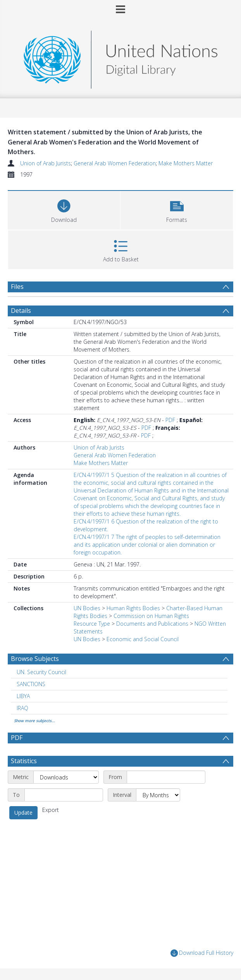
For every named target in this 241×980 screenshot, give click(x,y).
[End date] (64, 795)
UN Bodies (87, 608)
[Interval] (158, 795)
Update (23, 813)
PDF (170, 420)
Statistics (24, 761)
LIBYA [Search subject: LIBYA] (23, 696)
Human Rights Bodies (133, 608)
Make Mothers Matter (186, 163)
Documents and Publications (152, 624)
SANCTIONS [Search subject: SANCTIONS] (31, 684)
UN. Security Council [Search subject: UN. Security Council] (41, 672)
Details (21, 311)
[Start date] (166, 777)
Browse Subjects (35, 659)
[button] (177, 209)
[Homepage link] (120, 57)
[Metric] (66, 777)
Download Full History (202, 953)
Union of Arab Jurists (46, 163)
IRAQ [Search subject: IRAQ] (22, 708)
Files (17, 287)
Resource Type (92, 624)
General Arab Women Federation (115, 163)
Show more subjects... (34, 721)
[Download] (64, 209)
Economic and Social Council (143, 639)
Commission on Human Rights (151, 616)
